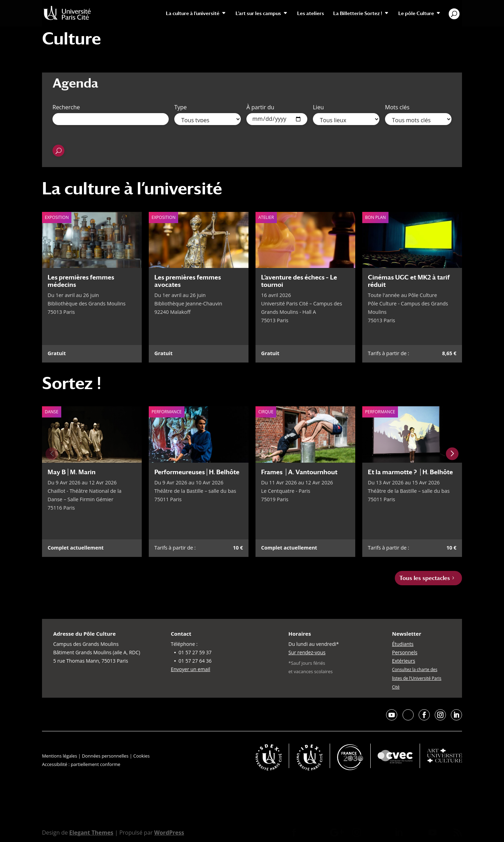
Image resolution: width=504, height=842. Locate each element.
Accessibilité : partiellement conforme (81, 764)
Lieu (318, 107)
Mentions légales (59, 756)
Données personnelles (105, 756)
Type (181, 107)
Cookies (142, 756)
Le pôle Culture (416, 13)
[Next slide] (452, 454)
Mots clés (397, 107)
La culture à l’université (193, 13)
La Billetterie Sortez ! (358, 13)
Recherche (66, 107)
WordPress (169, 833)
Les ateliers (311, 13)
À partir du (260, 107)
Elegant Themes (91, 833)
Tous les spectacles (425, 578)
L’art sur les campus (258, 13)
